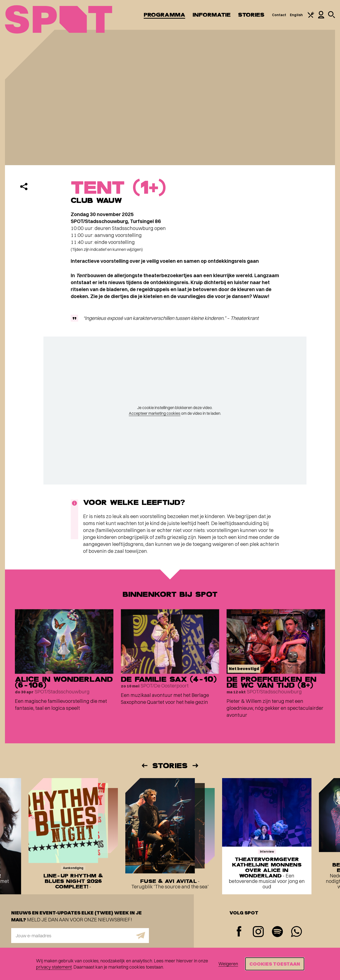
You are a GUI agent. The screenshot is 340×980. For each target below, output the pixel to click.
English (296, 15)
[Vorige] (144, 766)
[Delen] (24, 187)
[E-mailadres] (80, 936)
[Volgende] (196, 766)
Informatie (212, 15)
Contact (279, 15)
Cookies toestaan (275, 964)
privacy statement (54, 967)
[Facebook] (239, 932)
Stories (251, 15)
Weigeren (228, 964)
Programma (164, 15)
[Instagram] (258, 932)
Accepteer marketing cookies (155, 413)
